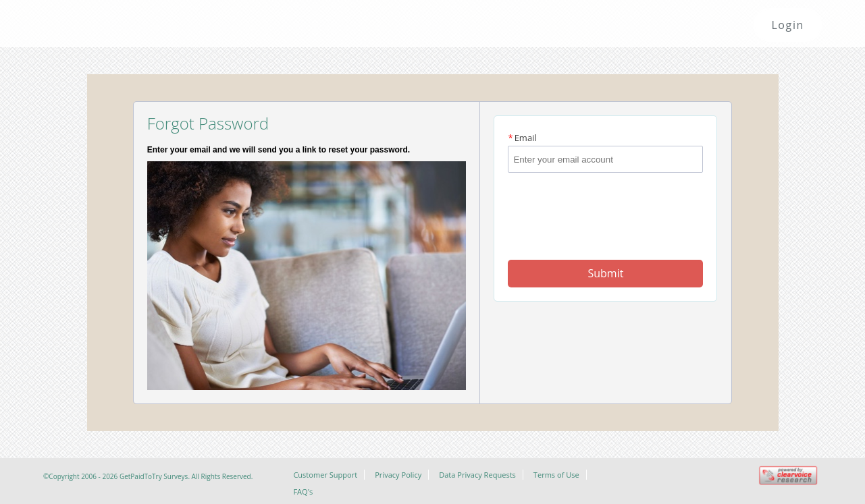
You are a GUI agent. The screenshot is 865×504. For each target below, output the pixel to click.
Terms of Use (556, 475)
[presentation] (606, 205)
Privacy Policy (398, 475)
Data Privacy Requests (477, 475)
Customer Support (325, 475)
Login (788, 25)
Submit (605, 273)
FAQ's (303, 492)
